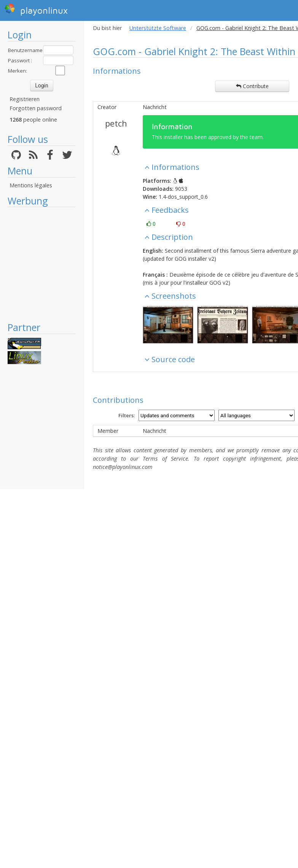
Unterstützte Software (158, 28)
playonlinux (36, 10)
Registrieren (25, 99)
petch (116, 123)
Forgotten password (36, 108)
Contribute (252, 86)
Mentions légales (31, 185)
